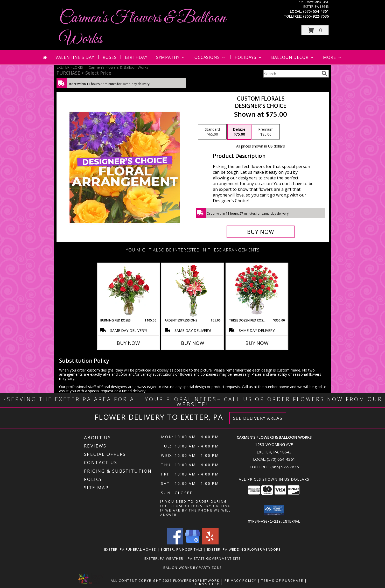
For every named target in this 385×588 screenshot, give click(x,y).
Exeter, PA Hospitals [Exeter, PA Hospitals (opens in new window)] (182, 549)
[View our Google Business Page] (193, 543)
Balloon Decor (293, 57)
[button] (315, 30)
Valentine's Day (75, 57)
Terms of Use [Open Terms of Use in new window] (209, 584)
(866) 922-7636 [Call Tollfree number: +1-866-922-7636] (285, 467)
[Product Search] (291, 74)
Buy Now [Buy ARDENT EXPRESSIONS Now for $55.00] (193, 343)
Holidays (249, 57)
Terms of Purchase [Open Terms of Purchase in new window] (282, 580)
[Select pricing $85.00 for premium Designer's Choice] (266, 132)
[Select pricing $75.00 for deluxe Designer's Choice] (239, 132)
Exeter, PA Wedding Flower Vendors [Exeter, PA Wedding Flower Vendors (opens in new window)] (244, 549)
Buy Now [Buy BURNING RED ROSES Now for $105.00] (128, 343)
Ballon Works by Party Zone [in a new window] (193, 567)
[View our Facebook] (175, 543)
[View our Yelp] (210, 543)
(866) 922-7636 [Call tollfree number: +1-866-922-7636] (316, 16)
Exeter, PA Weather (164, 558)
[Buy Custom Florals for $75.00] (261, 232)
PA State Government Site (214, 558)
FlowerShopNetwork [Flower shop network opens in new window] (196, 580)
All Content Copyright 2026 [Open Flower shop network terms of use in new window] (141, 580)
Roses (110, 57)
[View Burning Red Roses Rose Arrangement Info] (128, 291)
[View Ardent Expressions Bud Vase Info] (192, 291)
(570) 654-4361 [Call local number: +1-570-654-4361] (316, 11)
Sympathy (171, 57)
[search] (324, 73)
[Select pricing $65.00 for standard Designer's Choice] (212, 132)
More (332, 57)
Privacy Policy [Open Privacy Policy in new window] (240, 580)
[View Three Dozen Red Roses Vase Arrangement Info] (257, 291)
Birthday (136, 57)
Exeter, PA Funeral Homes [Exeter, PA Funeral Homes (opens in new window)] (130, 549)
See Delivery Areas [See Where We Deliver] (258, 418)
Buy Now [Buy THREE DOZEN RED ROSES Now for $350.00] (257, 343)
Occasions (210, 57)
